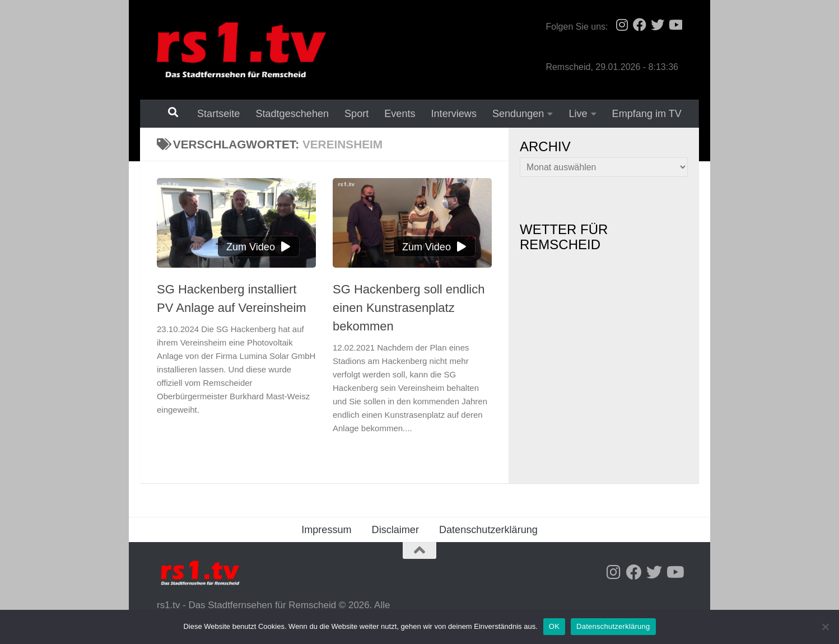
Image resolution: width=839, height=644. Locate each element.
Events (400, 114)
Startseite (218, 114)
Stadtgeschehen (292, 114)
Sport (356, 114)
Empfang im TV (647, 114)
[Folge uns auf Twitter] (658, 25)
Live (578, 114)
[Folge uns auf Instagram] (622, 25)
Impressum (326, 530)
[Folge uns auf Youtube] (675, 25)
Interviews (454, 114)
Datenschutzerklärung (488, 530)
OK (554, 626)
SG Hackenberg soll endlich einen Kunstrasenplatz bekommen (409, 308)
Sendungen (518, 114)
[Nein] (825, 627)
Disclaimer (395, 530)
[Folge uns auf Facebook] (640, 25)
